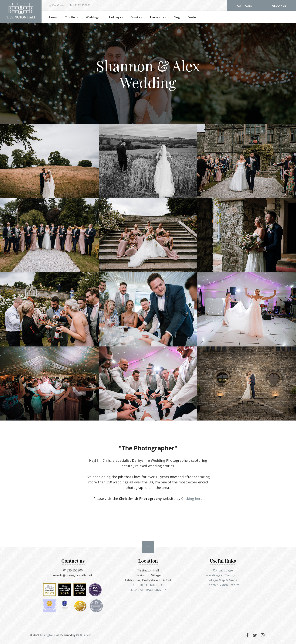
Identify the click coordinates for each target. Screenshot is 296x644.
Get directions (148, 585)
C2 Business (84, 635)
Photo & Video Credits (223, 585)
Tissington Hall (49, 635)
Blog (177, 17)
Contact (194, 17)
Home (53, 17)
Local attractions (148, 590)
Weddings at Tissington (223, 575)
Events (136, 17)
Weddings (279, 5)
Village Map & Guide (223, 580)
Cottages (244, 5)
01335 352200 (80, 5)
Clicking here (192, 499)
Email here (57, 5)
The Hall (72, 17)
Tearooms (158, 17)
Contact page (223, 570)
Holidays (116, 17)
